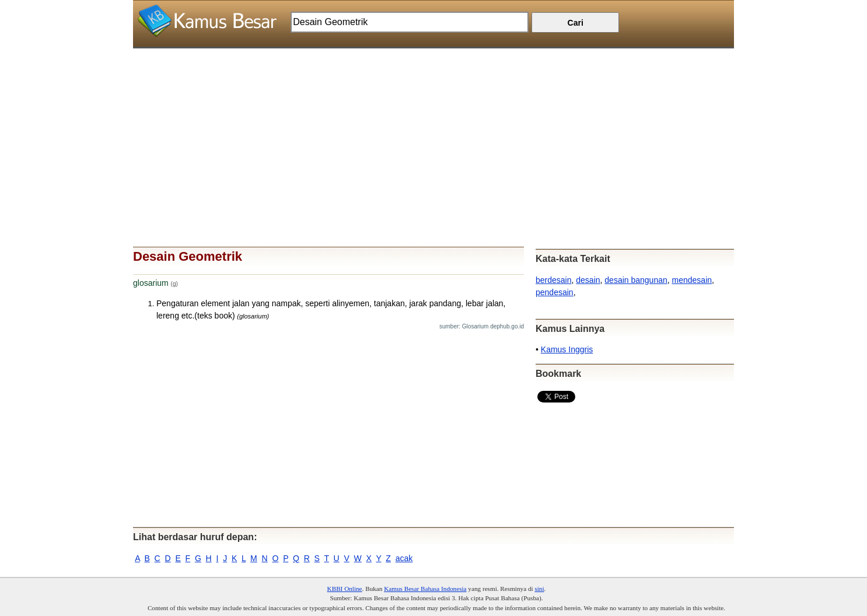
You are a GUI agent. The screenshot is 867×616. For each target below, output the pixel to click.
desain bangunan (636, 280)
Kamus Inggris (567, 349)
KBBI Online (345, 589)
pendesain (555, 292)
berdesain (554, 280)
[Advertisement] (433, 130)
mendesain (692, 280)
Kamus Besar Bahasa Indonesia (425, 589)
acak (404, 558)
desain (588, 280)
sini (539, 589)
